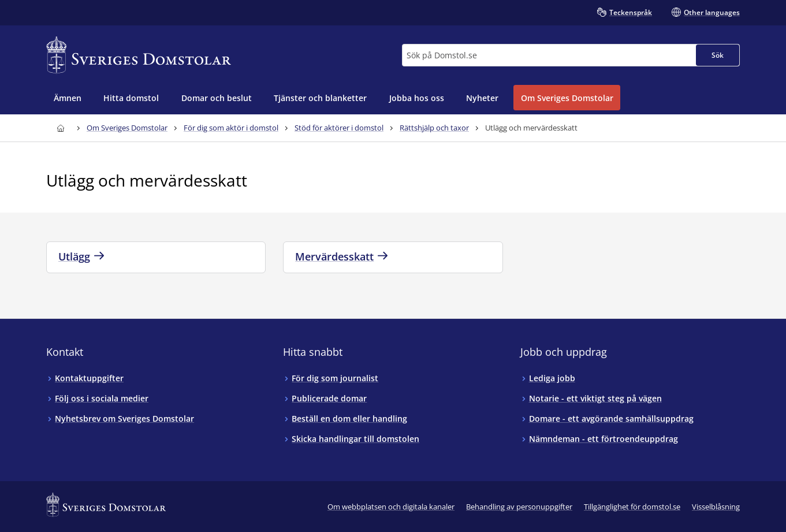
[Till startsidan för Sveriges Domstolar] (139, 55)
